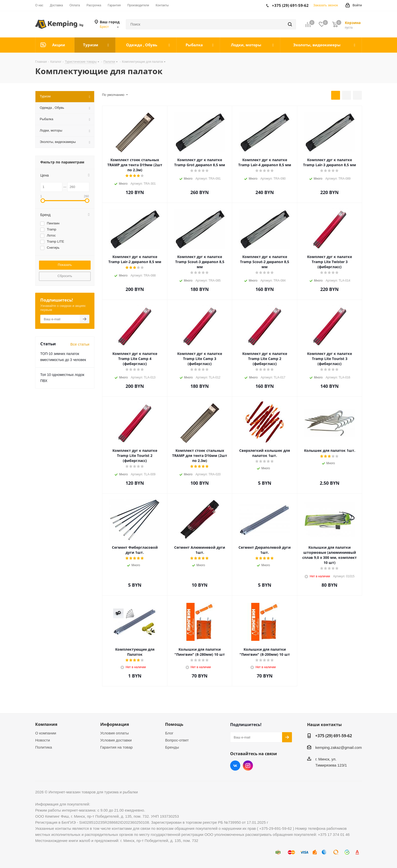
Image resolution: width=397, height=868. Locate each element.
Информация (115, 724)
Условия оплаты (115, 733)
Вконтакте (235, 766)
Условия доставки (116, 740)
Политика (44, 747)
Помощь (174, 724)
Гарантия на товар (116, 747)
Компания (46, 724)
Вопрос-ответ (177, 740)
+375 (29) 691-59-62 (334, 736)
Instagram (248, 766)
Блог (169, 733)
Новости (43, 740)
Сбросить (65, 276)
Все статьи (80, 344)
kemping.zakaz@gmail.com (339, 747)
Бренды (172, 747)
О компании (46, 733)
